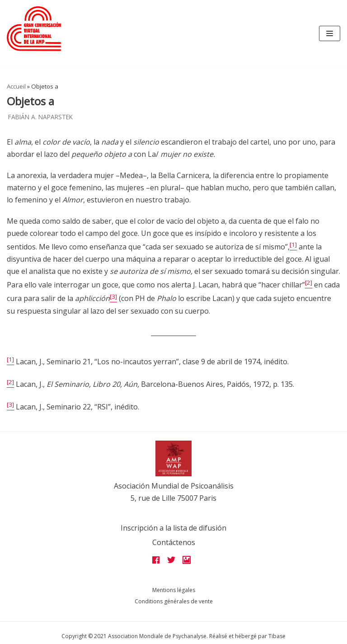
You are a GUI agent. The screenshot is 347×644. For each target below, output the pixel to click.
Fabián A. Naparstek (40, 117)
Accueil (16, 86)
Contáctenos (174, 542)
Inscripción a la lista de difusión (173, 528)
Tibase (277, 636)
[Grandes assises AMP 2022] (34, 29)
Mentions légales (174, 590)
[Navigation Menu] (330, 33)
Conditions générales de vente (174, 601)
